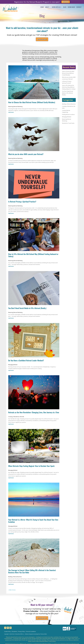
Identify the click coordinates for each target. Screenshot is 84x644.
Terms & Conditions (31, 633)
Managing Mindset (13, 366)
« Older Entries (12, 591)
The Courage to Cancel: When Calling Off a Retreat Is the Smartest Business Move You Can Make (32, 572)
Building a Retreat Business (15, 578)
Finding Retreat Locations (68, 115)
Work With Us (56, 7)
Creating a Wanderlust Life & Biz (16, 417)
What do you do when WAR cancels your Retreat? (26, 155)
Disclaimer (14, 633)
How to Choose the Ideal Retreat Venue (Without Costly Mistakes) (32, 103)
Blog (65, 7)
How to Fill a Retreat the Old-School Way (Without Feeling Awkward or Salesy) (33, 256)
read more (11, 113)
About (47, 7)
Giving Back (71, 7)
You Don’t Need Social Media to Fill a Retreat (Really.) (27, 309)
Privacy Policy (22, 633)
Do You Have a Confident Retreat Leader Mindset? (26, 361)
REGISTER (66, 2)
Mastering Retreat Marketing (15, 107)
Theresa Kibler (44, 636)
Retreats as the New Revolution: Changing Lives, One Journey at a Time (34, 413)
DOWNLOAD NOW (42, 40)
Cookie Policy (7, 633)
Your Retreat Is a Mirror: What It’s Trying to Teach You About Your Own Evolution (33, 522)
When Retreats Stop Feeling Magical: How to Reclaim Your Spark (31, 467)
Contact (79, 7)
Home (42, 7)
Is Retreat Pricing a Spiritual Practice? (22, 202)
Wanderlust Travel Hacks (68, 124)
